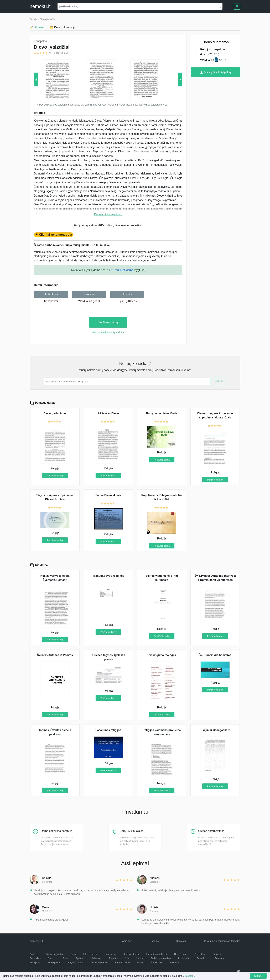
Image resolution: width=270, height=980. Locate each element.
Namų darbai (181, 954)
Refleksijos (156, 962)
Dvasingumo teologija (162, 655)
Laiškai (140, 958)
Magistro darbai (75, 962)
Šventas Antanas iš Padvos (55, 655)
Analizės (34, 954)
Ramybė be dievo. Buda (162, 413)
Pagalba (154, 941)
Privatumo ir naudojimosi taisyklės (222, 941)
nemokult (40, 6)
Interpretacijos (90, 954)
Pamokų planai (122, 962)
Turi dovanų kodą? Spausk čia (108, 332)
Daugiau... (190, 976)
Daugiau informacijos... (108, 214)
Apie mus (127, 941)
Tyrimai (80, 958)
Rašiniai (217, 954)
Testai (66, 958)
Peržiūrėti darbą (108, 322)
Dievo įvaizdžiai (48, 19)
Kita (127, 958)
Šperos (52, 958)
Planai (141, 962)
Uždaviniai (96, 958)
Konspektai (51, 301)
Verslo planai (54, 962)
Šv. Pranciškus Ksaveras (215, 655)
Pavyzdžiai (200, 954)
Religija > (34, 19)
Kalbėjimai (35, 962)
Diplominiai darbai (54, 954)
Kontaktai (181, 941)
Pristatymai (184, 958)
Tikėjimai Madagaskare (215, 730)
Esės (73, 954)
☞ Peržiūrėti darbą (122, 270)
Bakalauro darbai (99, 962)
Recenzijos (35, 958)
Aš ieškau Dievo (108, 413)
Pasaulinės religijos (108, 730)
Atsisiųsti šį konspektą (216, 72)
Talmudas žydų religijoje (108, 576)
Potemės (219, 958)
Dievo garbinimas (55, 413)
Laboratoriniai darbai (157, 954)
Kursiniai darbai (131, 954)
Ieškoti (219, 381)
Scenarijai (174, 962)
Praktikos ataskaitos (161, 958)
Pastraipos (202, 958)
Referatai (113, 958)
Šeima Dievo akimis (108, 495)
